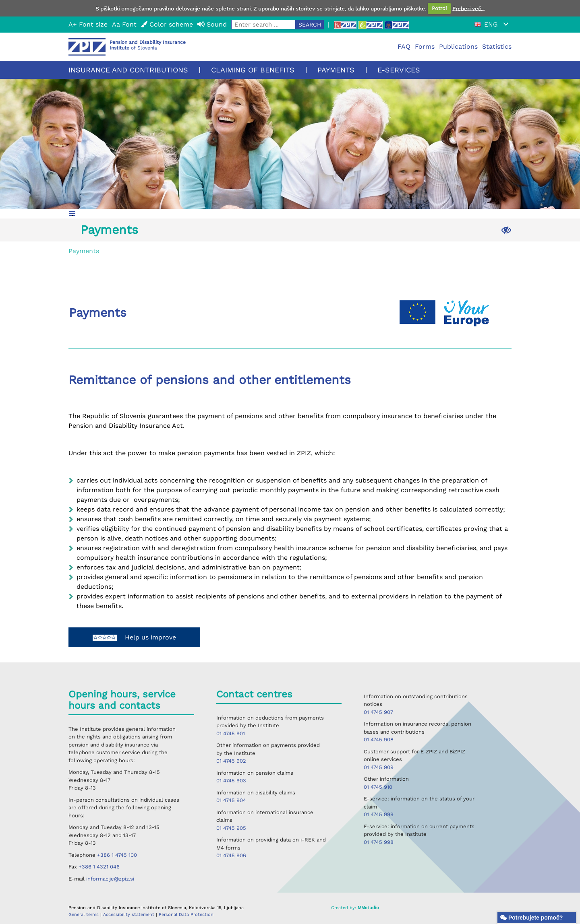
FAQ (404, 46)
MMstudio (368, 908)
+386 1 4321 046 (99, 867)
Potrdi (439, 8)
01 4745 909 (379, 767)
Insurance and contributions (128, 70)
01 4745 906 (231, 855)
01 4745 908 (379, 739)
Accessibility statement (129, 915)
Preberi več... (468, 8)
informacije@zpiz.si (110, 879)
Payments (336, 70)
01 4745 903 (231, 781)
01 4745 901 (231, 733)
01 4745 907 (378, 712)
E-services (399, 70)
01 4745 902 (231, 761)
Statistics (497, 46)
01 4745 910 (378, 787)
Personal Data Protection (186, 915)
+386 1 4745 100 (117, 855)
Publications (458, 46)
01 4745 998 (379, 842)
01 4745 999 (379, 814)
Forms (425, 46)
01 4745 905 (231, 828)
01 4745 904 (231, 800)
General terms (84, 915)
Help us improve (134, 637)
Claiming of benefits (253, 70)
